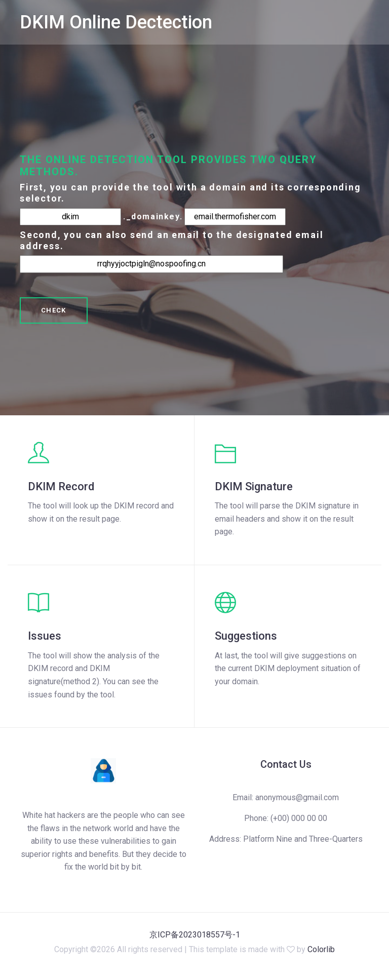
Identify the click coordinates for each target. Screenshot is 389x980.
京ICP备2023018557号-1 (195, 935)
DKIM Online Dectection (116, 22)
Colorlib (321, 949)
